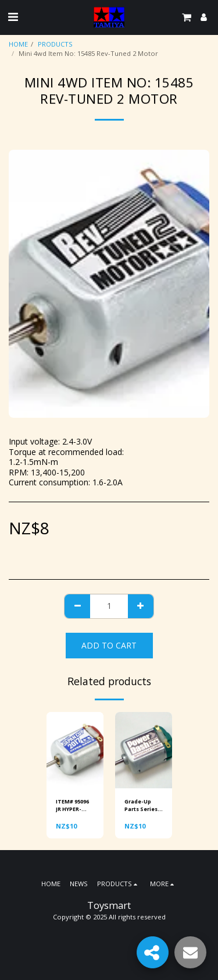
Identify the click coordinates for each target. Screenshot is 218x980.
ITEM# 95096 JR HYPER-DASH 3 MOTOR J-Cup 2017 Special (75, 805)
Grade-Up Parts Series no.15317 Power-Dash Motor (141, 805)
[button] (13, 17)
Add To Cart (109, 645)
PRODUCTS (55, 44)
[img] (75, 750)
